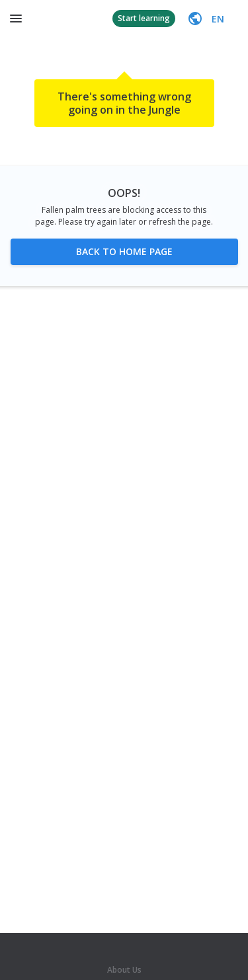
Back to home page (124, 251)
